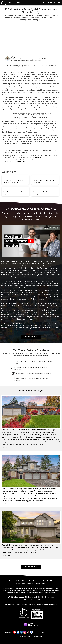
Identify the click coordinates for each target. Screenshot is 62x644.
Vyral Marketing (37, 637)
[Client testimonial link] (31, 412)
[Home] (10, 2)
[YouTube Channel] (20, 584)
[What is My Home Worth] (29, 581)
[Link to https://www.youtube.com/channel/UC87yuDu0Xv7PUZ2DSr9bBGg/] (15, 632)
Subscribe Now (21, 162)
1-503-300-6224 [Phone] (48, 3)
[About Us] (37, 584)
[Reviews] (44, 584)
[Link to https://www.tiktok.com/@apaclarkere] (28, 632)
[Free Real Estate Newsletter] (46, 581)
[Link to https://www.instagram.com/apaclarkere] (25, 632)
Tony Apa (15, 57)
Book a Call (19, 67)
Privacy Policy (39, 632)
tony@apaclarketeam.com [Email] (50, 604)
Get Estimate (37, 157)
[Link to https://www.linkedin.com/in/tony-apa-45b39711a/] (21, 632)
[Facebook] (30, 584)
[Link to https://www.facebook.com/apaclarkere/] (18, 632)
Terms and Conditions (50, 632)
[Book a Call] (17, 581)
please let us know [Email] (50, 592)
